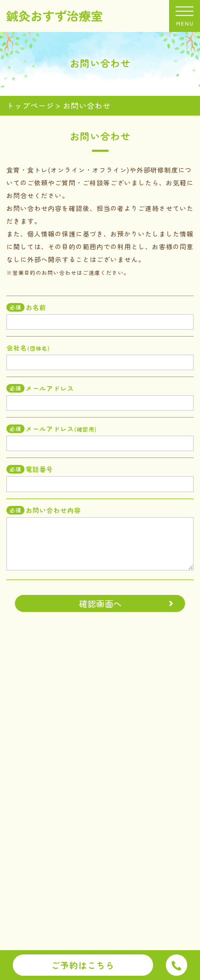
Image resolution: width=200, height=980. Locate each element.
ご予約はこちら (83, 965)
